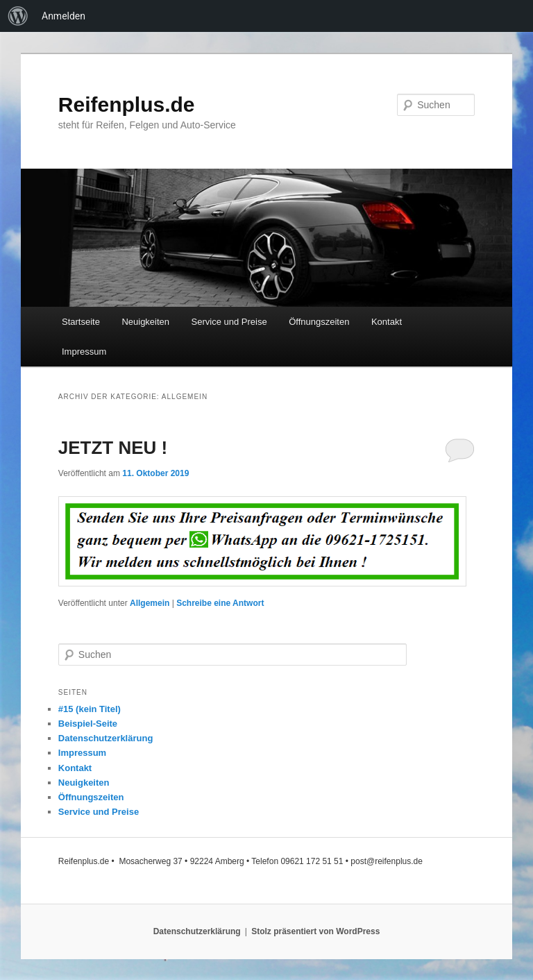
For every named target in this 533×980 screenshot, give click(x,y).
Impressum (84, 352)
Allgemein (150, 603)
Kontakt (387, 322)
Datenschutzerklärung (106, 738)
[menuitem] (18, 16)
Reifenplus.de (127, 104)
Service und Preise (229, 322)
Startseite (81, 322)
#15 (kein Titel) (90, 709)
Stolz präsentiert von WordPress (315, 931)
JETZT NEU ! (113, 448)
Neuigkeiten (145, 322)
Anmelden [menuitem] (64, 16)
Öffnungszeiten (319, 322)
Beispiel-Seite (88, 724)
